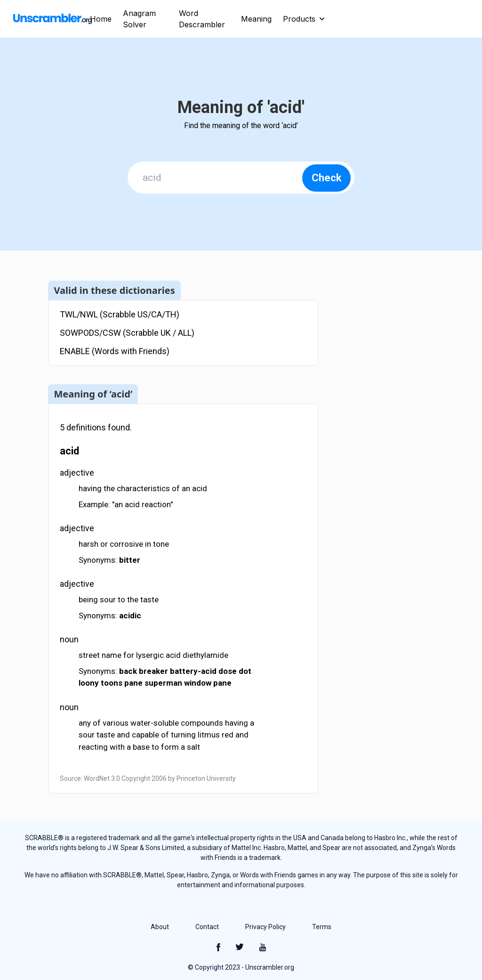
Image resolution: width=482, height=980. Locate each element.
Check (327, 178)
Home (101, 19)
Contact (207, 927)
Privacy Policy (265, 927)
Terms (322, 927)
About (160, 927)
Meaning (256, 19)
